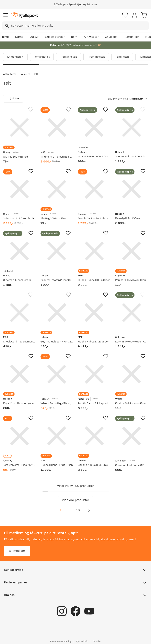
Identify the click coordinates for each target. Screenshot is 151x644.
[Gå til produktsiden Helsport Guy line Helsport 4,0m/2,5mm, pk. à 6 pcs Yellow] (57, 313)
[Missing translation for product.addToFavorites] (31, 110)
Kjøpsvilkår (82, 641)
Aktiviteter (91, 37)
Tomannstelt (42, 57)
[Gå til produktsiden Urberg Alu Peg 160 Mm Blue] (57, 189)
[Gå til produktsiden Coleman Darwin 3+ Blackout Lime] (94, 189)
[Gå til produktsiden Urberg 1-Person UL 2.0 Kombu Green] (19, 189)
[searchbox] (80, 26)
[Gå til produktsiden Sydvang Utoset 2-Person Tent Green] (94, 127)
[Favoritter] (125, 15)
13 (78, 510)
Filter (13, 99)
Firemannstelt (96, 57)
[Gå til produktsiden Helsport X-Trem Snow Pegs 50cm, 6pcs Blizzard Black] (57, 374)
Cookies (97, 641)
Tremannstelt (69, 57)
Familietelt (122, 57)
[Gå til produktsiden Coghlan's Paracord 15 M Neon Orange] (132, 251)
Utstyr (34, 37)
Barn (74, 37)
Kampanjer (131, 37)
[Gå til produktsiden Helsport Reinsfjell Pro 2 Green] (132, 189)
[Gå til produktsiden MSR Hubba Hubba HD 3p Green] (57, 436)
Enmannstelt (15, 57)
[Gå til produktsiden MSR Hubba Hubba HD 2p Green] (94, 251)
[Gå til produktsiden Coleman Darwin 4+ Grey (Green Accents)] (132, 313)
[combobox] (75, 26)
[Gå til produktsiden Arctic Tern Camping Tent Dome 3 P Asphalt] (132, 436)
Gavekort (111, 37)
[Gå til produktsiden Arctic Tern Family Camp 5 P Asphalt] (94, 374)
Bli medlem (17, 551)
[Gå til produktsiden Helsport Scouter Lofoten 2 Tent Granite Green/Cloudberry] (57, 251)
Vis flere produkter (75, 500)
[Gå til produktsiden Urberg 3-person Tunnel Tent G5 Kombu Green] (19, 251)
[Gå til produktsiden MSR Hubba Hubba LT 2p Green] (94, 313)
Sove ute (25, 74)
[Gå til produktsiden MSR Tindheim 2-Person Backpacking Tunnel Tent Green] (57, 127)
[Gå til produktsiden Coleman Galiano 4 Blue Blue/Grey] (94, 436)
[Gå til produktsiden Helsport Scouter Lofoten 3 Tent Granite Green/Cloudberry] (132, 127)
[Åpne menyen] (6, 15)
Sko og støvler (55, 37)
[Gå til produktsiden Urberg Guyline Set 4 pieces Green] (132, 374)
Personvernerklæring (61, 641)
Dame (19, 37)
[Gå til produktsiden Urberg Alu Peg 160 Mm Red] (19, 127)
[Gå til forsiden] (25, 15)
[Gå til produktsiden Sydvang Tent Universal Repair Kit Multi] (19, 436)
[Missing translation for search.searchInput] (7, 26)
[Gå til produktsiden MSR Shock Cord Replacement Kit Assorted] (19, 313)
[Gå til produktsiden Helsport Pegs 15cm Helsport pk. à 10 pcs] (19, 374)
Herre (5, 37)
